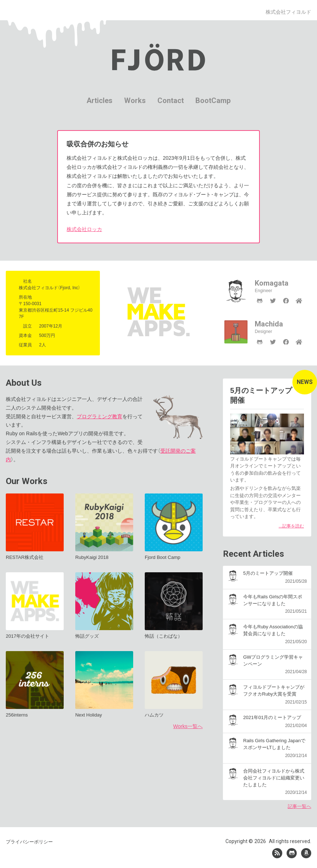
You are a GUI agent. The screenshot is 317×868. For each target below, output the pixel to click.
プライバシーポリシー (29, 841)
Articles (100, 101)
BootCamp (213, 101)
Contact (171, 101)
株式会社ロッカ (84, 229)
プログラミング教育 (100, 416)
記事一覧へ (299, 806)
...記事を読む (291, 526)
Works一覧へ (188, 726)
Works (135, 101)
